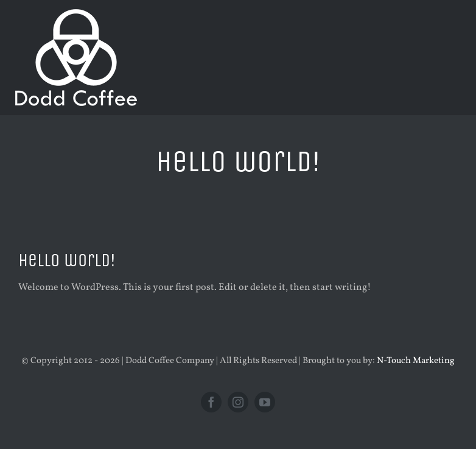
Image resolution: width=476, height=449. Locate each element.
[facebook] (211, 402)
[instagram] (238, 402)
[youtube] (265, 402)
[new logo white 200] (76, 14)
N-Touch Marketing (416, 361)
